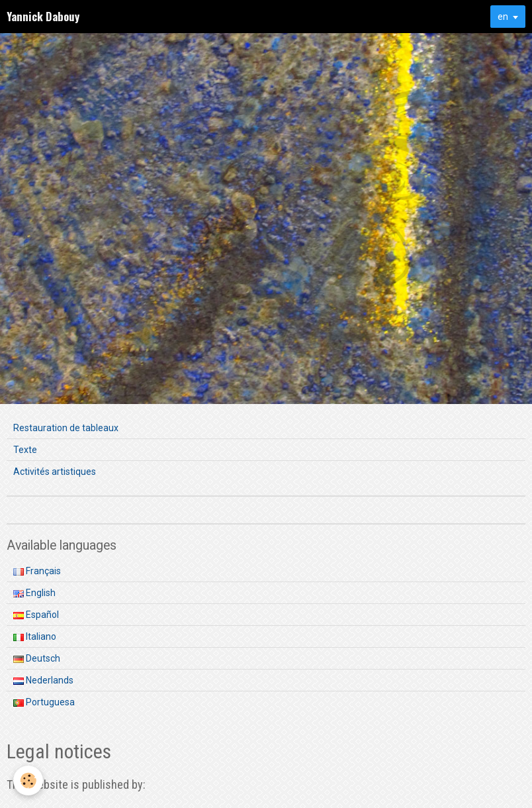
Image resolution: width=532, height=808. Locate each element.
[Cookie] (28, 781)
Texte (25, 450)
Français (37, 571)
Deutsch (37, 658)
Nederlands (43, 680)
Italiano (35, 636)
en (503, 17)
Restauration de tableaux (66, 428)
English (34, 593)
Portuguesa (44, 702)
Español (36, 615)
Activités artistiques (55, 472)
